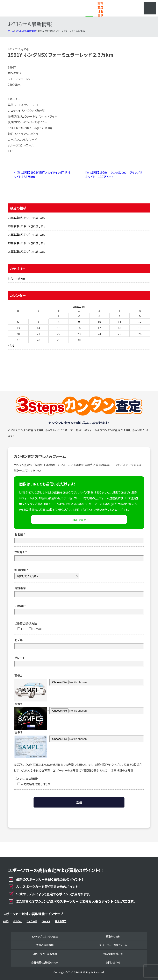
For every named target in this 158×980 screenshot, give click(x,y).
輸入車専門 (61, 921)
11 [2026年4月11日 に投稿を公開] (120, 322)
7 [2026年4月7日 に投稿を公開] (38, 322)
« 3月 (11, 345)
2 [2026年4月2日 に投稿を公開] (79, 316)
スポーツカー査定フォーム (113, 945)
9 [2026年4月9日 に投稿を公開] (79, 322)
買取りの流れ (113, 936)
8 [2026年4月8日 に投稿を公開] (59, 322)
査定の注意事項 (45, 945)
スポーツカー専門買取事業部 (29, 8)
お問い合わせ (113, 962)
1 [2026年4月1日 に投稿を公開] (59, 316)
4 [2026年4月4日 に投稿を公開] (120, 316)
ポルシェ (17, 921)
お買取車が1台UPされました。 (26, 218)
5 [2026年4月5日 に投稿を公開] (140, 316)
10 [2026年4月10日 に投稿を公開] (99, 322)
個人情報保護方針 (113, 954)
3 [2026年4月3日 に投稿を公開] (99, 316)
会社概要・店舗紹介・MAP (45, 962)
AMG (6, 921)
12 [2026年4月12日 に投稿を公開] (140, 322)
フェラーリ (32, 921)
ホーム (11, 31)
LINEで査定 (79, 520)
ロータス (46, 921)
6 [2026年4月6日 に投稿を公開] (18, 322)
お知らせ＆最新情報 (26, 31)
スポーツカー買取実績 (45, 954)
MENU (150, 8)
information (16, 278)
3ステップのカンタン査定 (45, 936)
